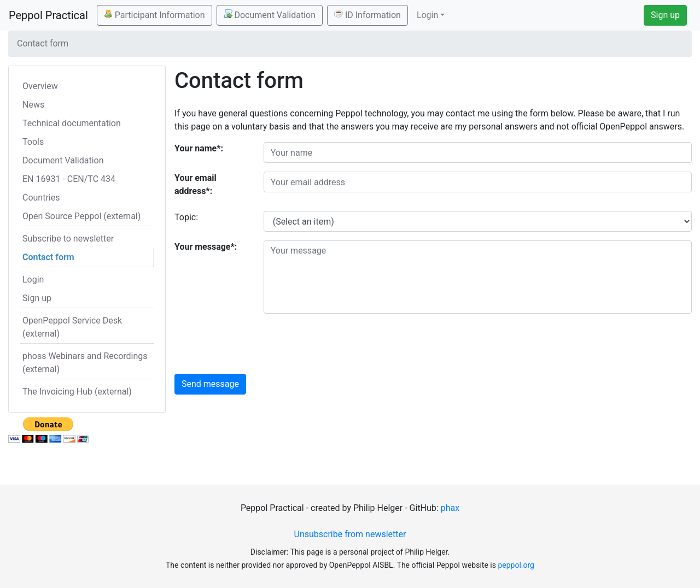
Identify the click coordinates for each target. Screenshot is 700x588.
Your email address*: (196, 184)
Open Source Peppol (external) (81, 216)
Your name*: (199, 148)
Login (33, 280)
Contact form (48, 257)
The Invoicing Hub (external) (77, 392)
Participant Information (154, 15)
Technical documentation (72, 123)
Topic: (186, 217)
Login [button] (427, 15)
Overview (40, 86)
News (33, 105)
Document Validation (270, 15)
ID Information (367, 15)
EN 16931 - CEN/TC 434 (69, 179)
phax (450, 508)
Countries (41, 198)
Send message (210, 384)
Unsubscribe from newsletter (350, 534)
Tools (33, 142)
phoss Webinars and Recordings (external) (85, 363)
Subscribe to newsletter (68, 239)
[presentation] (347, 344)
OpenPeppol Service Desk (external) (72, 327)
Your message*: (206, 247)
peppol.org (516, 565)
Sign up (665, 15)
